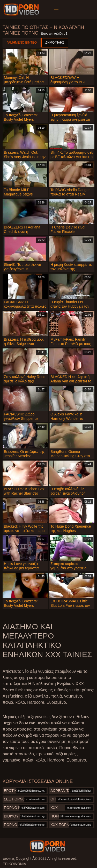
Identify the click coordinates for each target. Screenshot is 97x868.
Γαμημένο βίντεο (22, 43)
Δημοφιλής (55, 43)
